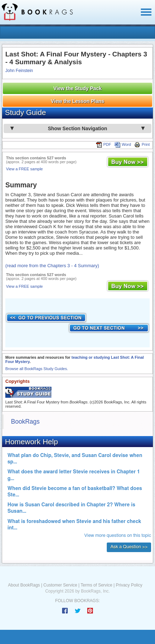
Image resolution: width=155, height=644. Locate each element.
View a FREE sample (24, 169)
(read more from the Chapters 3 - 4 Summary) (52, 266)
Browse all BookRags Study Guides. (37, 369)
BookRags (25, 422)
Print (142, 144)
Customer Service (60, 585)
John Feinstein (19, 71)
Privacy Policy (129, 585)
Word (123, 144)
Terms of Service (96, 585)
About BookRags (24, 585)
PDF (104, 144)
